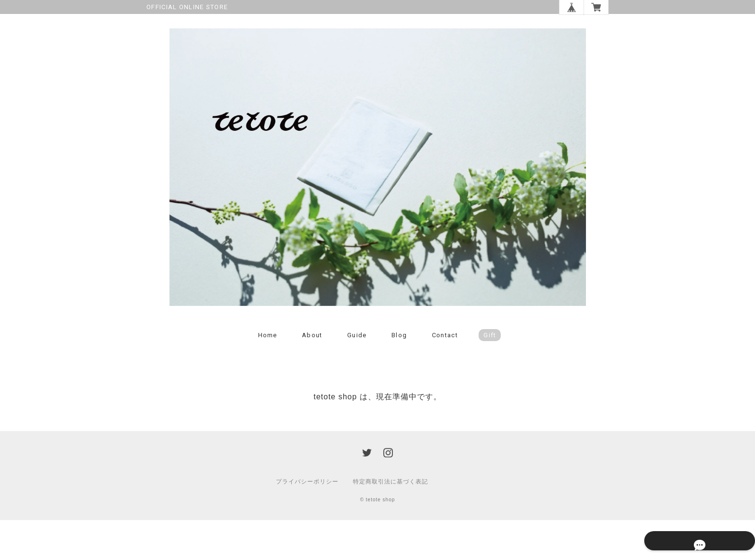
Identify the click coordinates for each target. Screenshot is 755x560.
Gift (490, 375)
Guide (357, 375)
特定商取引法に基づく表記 (391, 522)
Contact (445, 375)
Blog (399, 375)
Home (268, 375)
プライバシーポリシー (307, 522)
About (312, 375)
